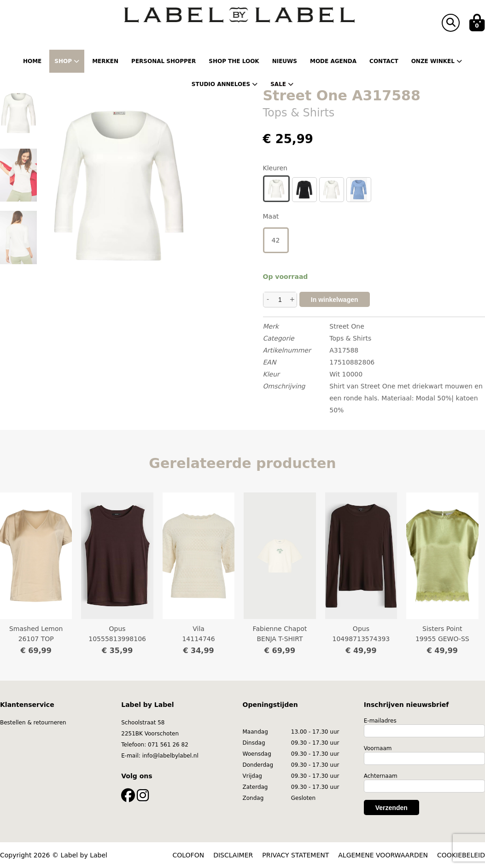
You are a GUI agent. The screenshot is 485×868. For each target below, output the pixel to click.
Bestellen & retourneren (33, 723)
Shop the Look (234, 61)
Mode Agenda (333, 61)
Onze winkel (437, 61)
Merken (105, 61)
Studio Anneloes (225, 84)
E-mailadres (380, 721)
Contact (384, 61)
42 (276, 240)
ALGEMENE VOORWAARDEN (383, 855)
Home (32, 61)
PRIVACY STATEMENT (295, 855)
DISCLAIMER (233, 855)
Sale (282, 84)
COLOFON (189, 855)
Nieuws (285, 61)
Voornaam (378, 748)
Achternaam (381, 776)
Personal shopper (164, 61)
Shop (67, 61)
